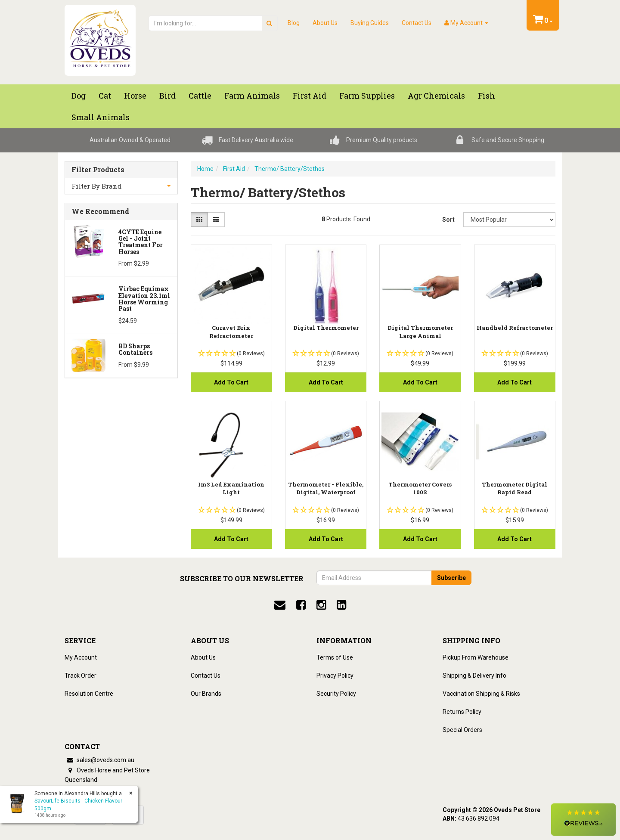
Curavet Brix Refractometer (231, 332)
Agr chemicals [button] (436, 96)
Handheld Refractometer (515, 328)
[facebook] (301, 605)
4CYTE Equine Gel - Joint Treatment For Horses (141, 242)
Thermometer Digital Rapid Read (515, 488)
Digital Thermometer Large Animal (420, 332)
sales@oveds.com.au (99, 760)
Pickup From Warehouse (476, 657)
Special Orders (462, 730)
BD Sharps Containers (135, 349)
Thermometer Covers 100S (420, 488)
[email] (280, 605)
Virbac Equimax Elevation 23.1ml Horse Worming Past (144, 299)
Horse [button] (135, 96)
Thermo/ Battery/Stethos (290, 169)
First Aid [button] (310, 96)
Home (205, 169)
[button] (583, 820)
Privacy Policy (335, 676)
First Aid (234, 169)
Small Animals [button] (101, 117)
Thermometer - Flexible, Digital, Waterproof (326, 488)
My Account (81, 657)
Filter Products (98, 170)
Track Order (81, 676)
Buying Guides (370, 23)
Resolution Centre (89, 694)
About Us (325, 23)
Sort (448, 220)
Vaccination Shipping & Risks (481, 694)
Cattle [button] (200, 96)
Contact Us (417, 23)
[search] (269, 23)
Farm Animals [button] (252, 96)
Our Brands (206, 694)
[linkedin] (341, 605)
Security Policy (336, 694)
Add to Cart (231, 382)
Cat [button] (105, 96)
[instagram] (321, 605)
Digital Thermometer (326, 328)
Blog (294, 23)
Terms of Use (335, 657)
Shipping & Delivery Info (474, 676)
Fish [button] (487, 96)
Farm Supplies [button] (367, 96)
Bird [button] (167, 96)
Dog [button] (79, 96)
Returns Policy (462, 712)
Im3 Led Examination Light (231, 488)
